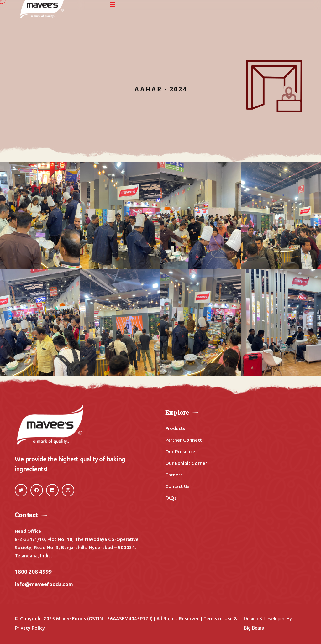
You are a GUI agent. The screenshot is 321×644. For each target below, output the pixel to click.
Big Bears (254, 628)
